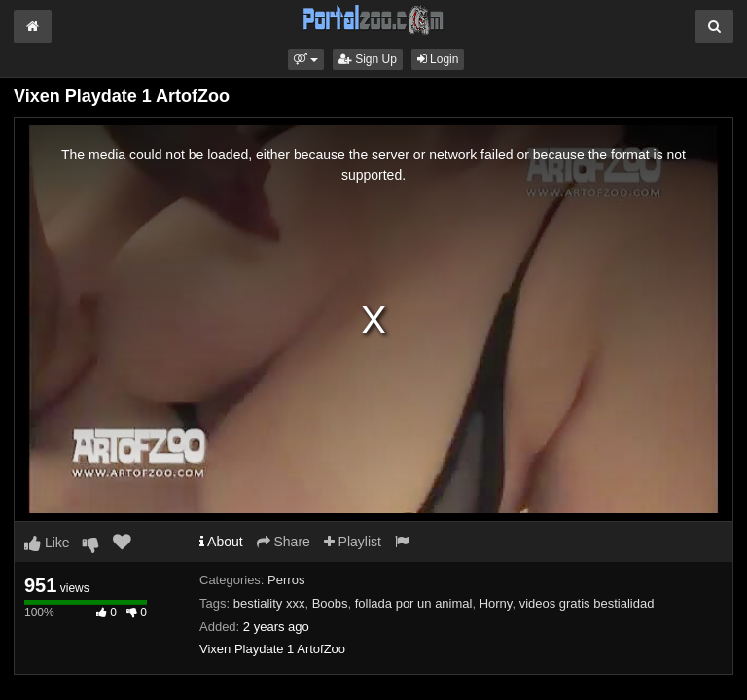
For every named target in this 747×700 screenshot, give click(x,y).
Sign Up (368, 59)
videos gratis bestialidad (587, 603)
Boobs (330, 603)
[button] (306, 59)
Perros (286, 580)
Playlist (353, 542)
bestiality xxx (269, 603)
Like (47, 542)
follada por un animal (414, 603)
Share (284, 542)
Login (438, 59)
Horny (496, 603)
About (221, 542)
